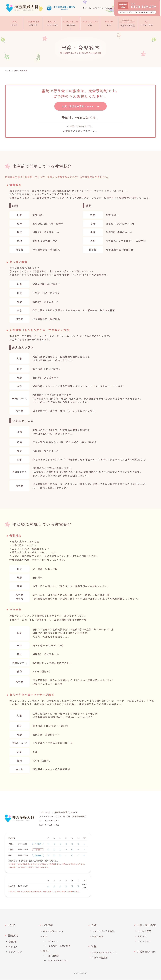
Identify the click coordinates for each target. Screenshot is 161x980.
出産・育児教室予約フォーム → (80, 106)
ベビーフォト (144, 942)
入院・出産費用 (100, 958)
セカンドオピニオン (58, 961)
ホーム (14, 23)
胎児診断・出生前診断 (60, 946)
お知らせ (97, 8)
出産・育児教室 (128, 23)
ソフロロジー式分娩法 (103, 931)
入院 (90, 23)
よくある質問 (147, 23)
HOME (12, 925)
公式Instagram (146, 952)
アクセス (87, 8)
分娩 (109, 23)
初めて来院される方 (53, 931)
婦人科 (46, 951)
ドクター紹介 (52, 23)
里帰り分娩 (98, 937)
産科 (45, 937)
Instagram (108, 8)
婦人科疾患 (54, 956)
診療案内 (13, 942)
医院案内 (33, 23)
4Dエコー (53, 941)
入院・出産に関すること (104, 953)
